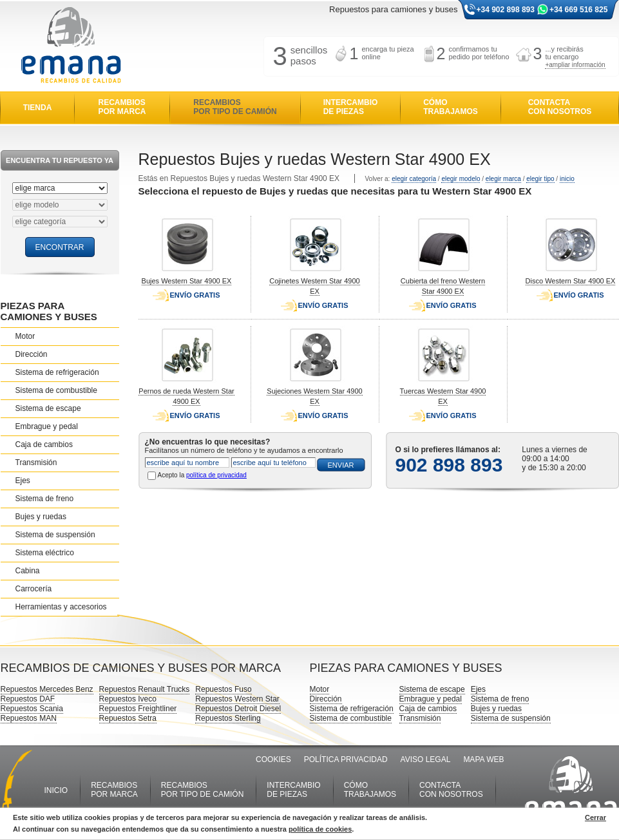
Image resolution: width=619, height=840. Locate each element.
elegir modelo (461, 179)
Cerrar (595, 817)
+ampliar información (575, 65)
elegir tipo (540, 179)
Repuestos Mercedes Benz (47, 689)
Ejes (23, 481)
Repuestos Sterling (228, 718)
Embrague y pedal (47, 426)
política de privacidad (216, 475)
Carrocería (34, 589)
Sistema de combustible (56, 390)
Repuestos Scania (32, 709)
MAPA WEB (483, 759)
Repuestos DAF (28, 699)
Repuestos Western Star (237, 699)
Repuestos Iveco (128, 699)
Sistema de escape (48, 408)
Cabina (28, 571)
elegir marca (503, 179)
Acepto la (202, 475)
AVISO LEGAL (426, 759)
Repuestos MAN (29, 718)
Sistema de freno (45, 499)
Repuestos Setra (128, 718)
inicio (567, 179)
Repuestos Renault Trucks (145, 689)
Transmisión (36, 463)
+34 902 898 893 (506, 10)
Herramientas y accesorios (61, 607)
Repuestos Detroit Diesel (238, 709)
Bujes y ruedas (41, 517)
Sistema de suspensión (55, 535)
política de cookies (320, 829)
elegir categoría (414, 179)
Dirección (32, 354)
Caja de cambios (44, 444)
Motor (25, 336)
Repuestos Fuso (223, 689)
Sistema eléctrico (45, 553)
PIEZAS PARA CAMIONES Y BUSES (49, 311)
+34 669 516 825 (578, 10)
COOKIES (273, 759)
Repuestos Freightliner (138, 709)
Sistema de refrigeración (57, 372)
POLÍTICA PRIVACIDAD (346, 759)
